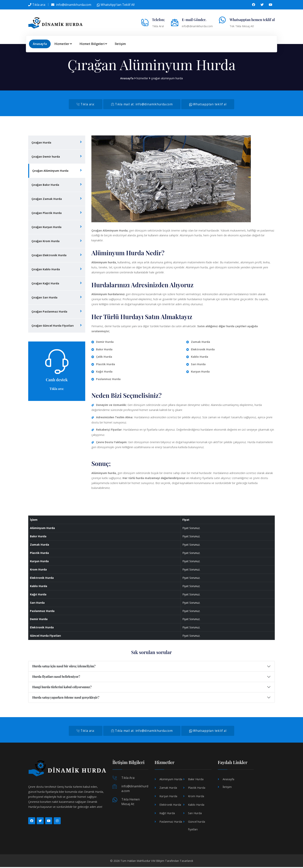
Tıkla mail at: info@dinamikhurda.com (142, 104)
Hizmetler (63, 44)
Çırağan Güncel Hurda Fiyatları (53, 326)
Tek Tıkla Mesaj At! (242, 26)
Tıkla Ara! (158, 26)
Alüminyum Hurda (171, 780)
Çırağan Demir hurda (46, 157)
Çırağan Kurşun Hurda (46, 227)
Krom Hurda (196, 797)
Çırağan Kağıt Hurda (45, 284)
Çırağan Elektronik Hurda (49, 256)
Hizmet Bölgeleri (93, 44)
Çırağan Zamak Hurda (47, 199)
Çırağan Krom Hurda (46, 241)
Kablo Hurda (196, 806)
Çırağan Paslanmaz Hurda (49, 312)
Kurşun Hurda (168, 797)
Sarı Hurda (195, 814)
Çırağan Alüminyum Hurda (50, 171)
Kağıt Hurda (167, 814)
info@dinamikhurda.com (74, 5)
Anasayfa (40, 44)
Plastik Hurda (197, 789)
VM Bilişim (158, 862)
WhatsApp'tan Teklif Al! (116, 5)
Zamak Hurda (168, 789)
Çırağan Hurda (41, 143)
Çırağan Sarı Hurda (44, 298)
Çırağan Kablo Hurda (46, 270)
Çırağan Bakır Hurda (45, 185)
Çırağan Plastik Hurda (47, 213)
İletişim (120, 44)
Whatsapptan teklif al (210, 104)
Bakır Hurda (196, 780)
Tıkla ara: (39, 5)
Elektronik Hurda (170, 806)
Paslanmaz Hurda (171, 823)
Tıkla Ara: (128, 779)
